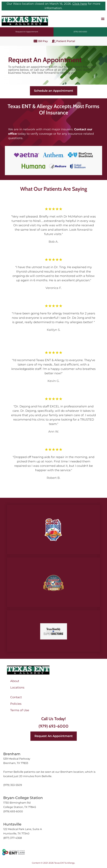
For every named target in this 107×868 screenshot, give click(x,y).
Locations (17, 688)
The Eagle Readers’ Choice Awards (54, 600)
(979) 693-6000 (53, 726)
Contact (16, 697)
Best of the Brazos (53, 547)
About (15, 681)
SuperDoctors (54, 645)
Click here (80, 4)
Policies (16, 704)
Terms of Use (20, 710)
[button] (103, 19)
